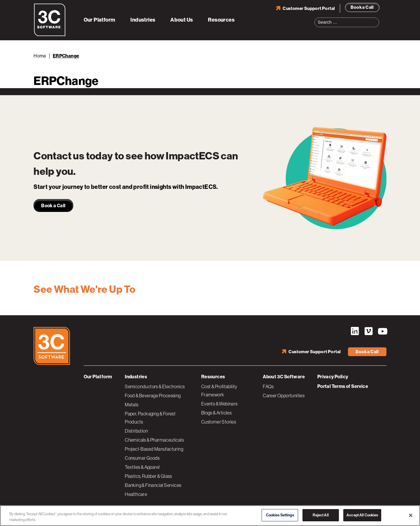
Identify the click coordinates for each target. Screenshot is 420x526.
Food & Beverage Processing (153, 396)
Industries (143, 20)
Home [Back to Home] (40, 56)
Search (377, 19)
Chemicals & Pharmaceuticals (154, 440)
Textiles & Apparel (142, 467)
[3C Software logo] (50, 35)
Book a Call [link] (53, 206)
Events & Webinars (219, 404)
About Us (182, 20)
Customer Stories (219, 422)
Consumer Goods (142, 458)
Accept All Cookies (362, 515)
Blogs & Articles (216, 413)
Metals (132, 405)
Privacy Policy (333, 377)
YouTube (382, 331)
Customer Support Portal (309, 8)
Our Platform (100, 20)
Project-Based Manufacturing (154, 449)
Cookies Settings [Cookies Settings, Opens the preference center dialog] (280, 515)
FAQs (268, 386)
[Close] (411, 515)
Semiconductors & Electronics (155, 386)
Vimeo (368, 331)
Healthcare (136, 494)
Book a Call (362, 7)
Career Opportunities (284, 396)
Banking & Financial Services (153, 485)
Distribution (136, 431)
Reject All (321, 515)
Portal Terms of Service (343, 386)
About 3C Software (284, 377)
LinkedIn (355, 331)
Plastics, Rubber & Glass (148, 476)
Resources (221, 20)
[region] (210, 516)
